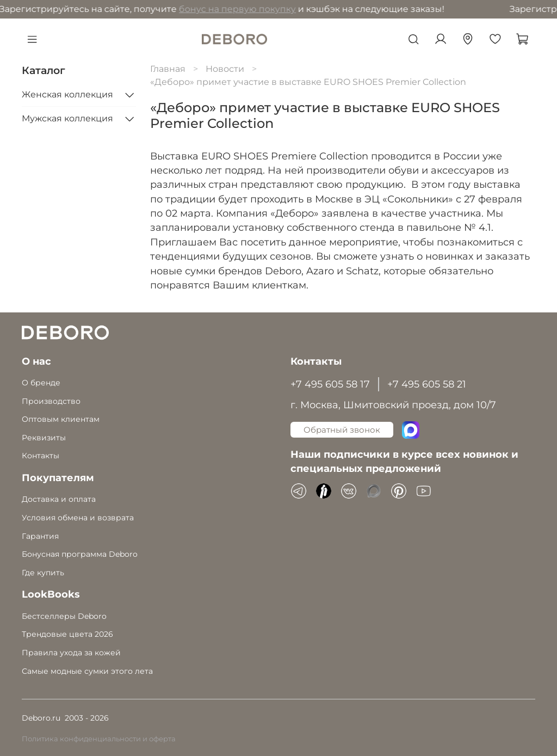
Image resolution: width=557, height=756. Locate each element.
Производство (51, 401)
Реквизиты (44, 438)
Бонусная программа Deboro (80, 554)
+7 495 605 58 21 (427, 384)
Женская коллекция (67, 94)
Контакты (41, 456)
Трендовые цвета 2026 (67, 634)
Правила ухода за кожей (71, 653)
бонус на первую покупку (126, 9)
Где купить (43, 573)
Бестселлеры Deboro (64, 616)
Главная (168, 69)
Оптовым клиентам (61, 419)
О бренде (41, 383)
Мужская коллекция (67, 118)
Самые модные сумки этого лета (87, 671)
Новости (225, 69)
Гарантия (40, 536)
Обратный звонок (342, 430)
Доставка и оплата (59, 499)
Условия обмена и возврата (78, 518)
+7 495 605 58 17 (330, 384)
